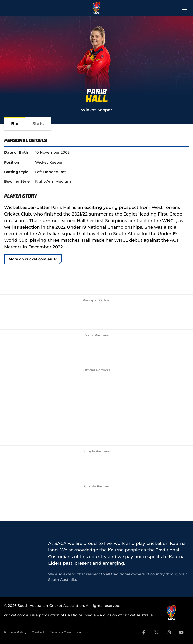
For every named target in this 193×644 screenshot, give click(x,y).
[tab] (15, 124)
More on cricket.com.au (33, 259)
